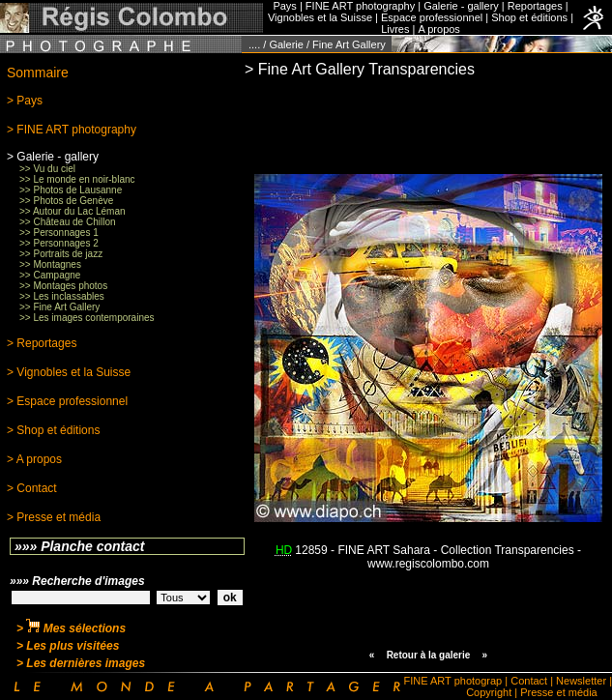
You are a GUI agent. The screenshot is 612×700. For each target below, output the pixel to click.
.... (254, 44)
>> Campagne (50, 275)
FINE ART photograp (453, 681)
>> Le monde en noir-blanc (77, 179)
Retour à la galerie (429, 655)
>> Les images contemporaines (87, 318)
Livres (395, 29)
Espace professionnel (432, 17)
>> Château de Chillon (68, 222)
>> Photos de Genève (66, 201)
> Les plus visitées (68, 646)
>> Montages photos (63, 286)
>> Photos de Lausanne (71, 190)
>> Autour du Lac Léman (73, 211)
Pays (284, 6)
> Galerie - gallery (53, 157)
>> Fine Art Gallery (59, 307)
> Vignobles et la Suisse (69, 372)
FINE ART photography (360, 6)
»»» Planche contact (80, 546)
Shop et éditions (529, 17)
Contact (529, 681)
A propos (438, 29)
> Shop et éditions (53, 430)
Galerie (286, 44)
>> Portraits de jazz (61, 254)
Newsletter (581, 681)
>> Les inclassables (62, 296)
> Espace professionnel (67, 401)
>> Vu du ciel (47, 169)
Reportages (535, 6)
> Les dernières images (81, 663)
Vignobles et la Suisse (320, 17)
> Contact (32, 488)
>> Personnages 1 (59, 233)
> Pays (25, 101)
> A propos (34, 459)
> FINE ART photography (72, 130)
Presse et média (558, 692)
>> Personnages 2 (59, 243)
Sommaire (38, 73)
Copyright (489, 692)
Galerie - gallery (461, 6)
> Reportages (42, 343)
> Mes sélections (71, 628)
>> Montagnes (50, 264)
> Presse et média (54, 517)
